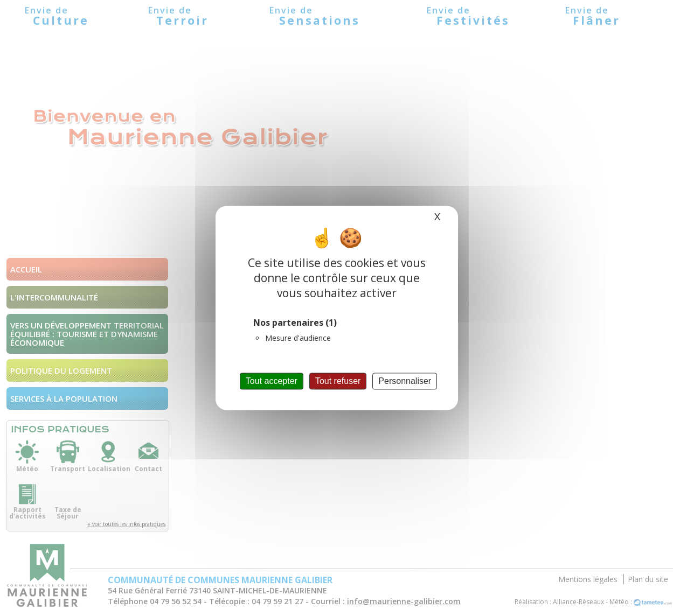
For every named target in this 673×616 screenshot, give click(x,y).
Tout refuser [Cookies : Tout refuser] (338, 381)
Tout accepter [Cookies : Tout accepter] (272, 381)
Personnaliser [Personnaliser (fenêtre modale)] (405, 381)
